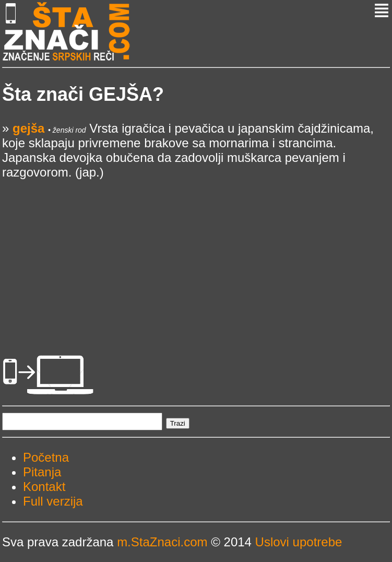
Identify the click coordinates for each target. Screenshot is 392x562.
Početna (46, 457)
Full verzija (53, 501)
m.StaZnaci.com (162, 542)
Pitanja (42, 472)
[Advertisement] (196, 253)
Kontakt (44, 487)
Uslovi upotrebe (299, 542)
